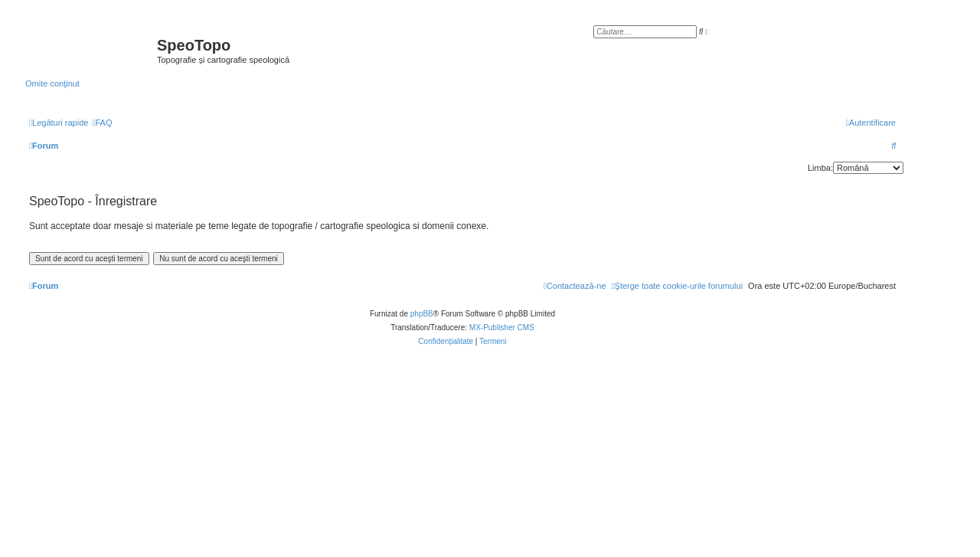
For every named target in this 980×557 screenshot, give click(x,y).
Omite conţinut (52, 84)
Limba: (820, 168)
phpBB (422, 314)
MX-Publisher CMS (502, 328)
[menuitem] (102, 123)
